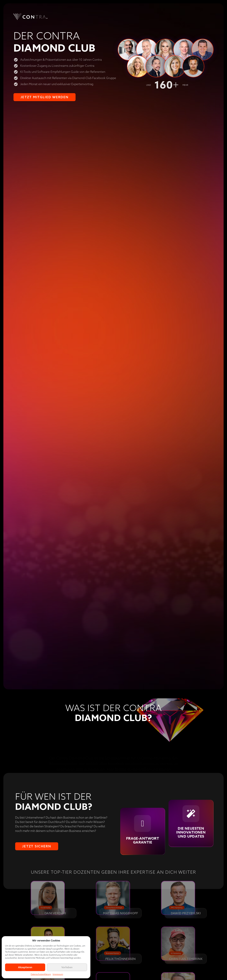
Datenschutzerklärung (41, 974)
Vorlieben (67, 967)
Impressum (58, 974)
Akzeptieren (25, 967)
